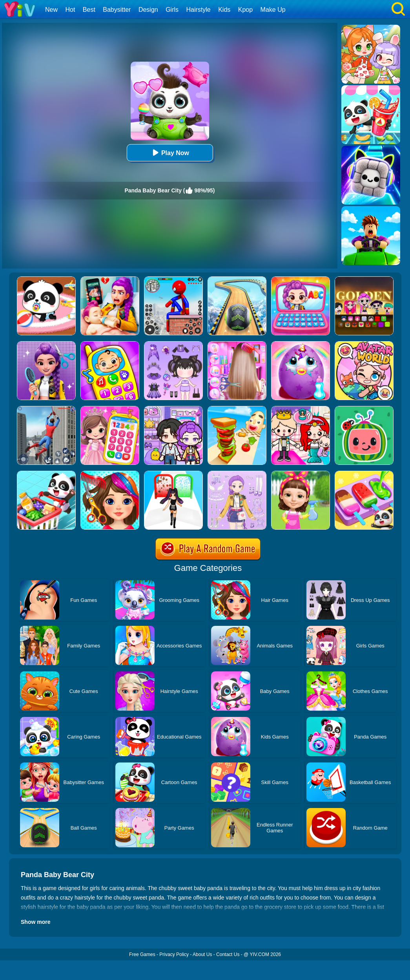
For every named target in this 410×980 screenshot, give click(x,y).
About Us (202, 954)
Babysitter (117, 10)
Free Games (142, 954)
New (51, 10)
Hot (70, 10)
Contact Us (228, 954)
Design (148, 10)
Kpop (245, 10)
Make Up (273, 10)
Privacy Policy (174, 954)
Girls (172, 10)
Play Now (170, 153)
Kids (224, 10)
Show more (36, 922)
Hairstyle (199, 10)
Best (89, 10)
